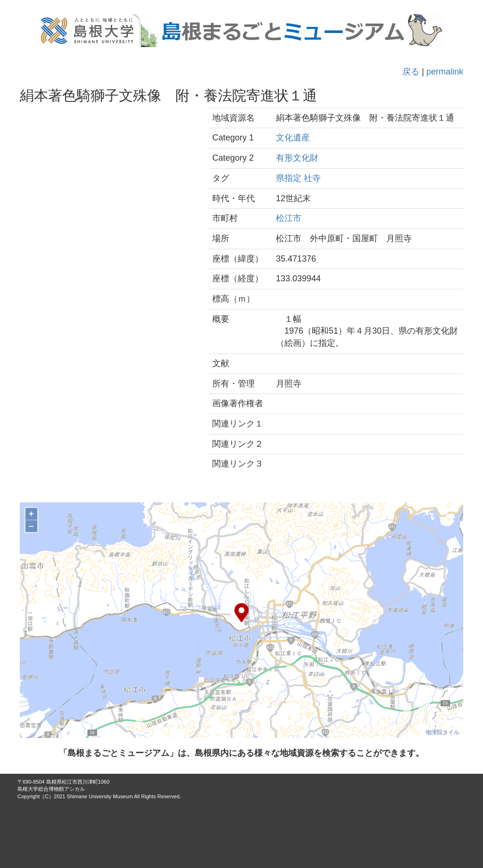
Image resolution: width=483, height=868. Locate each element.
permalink (445, 72)
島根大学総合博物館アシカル (51, 789)
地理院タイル (442, 732)
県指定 (289, 178)
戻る (411, 72)
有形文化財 (297, 158)
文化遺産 (293, 138)
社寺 (312, 178)
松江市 (289, 218)
